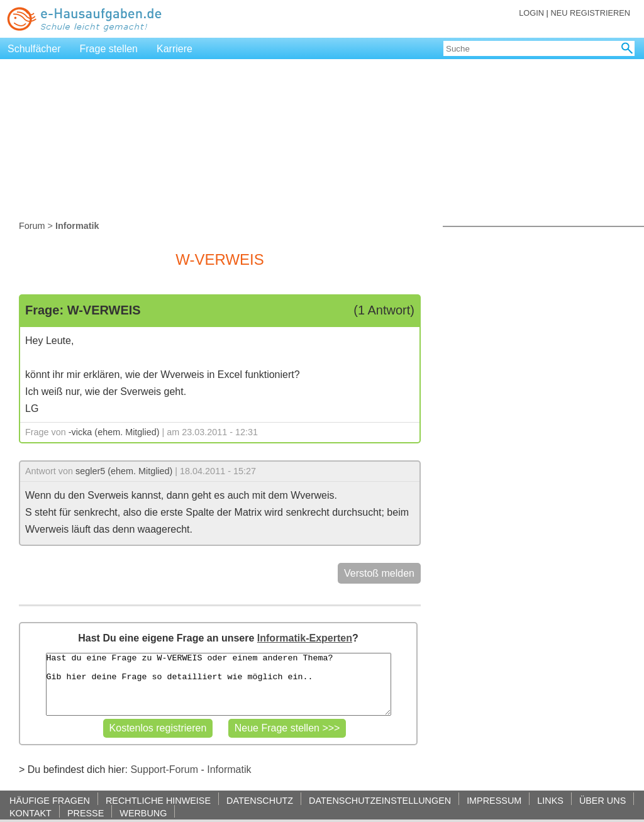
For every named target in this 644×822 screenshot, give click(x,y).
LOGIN (531, 13)
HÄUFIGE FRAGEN (50, 800)
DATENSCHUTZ (260, 800)
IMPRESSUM (494, 800)
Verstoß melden (379, 573)
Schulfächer (34, 49)
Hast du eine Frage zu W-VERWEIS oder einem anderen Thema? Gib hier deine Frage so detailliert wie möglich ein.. (219, 684)
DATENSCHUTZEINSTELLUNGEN (380, 800)
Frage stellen (109, 49)
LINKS (550, 800)
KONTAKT (31, 813)
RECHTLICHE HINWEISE (158, 800)
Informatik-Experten (305, 638)
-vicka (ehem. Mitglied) (114, 432)
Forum (32, 226)
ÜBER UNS (602, 800)
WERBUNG (143, 813)
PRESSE (86, 813)
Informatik (229, 769)
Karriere (175, 49)
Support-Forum (164, 769)
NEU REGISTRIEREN (590, 13)
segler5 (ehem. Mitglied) (124, 471)
